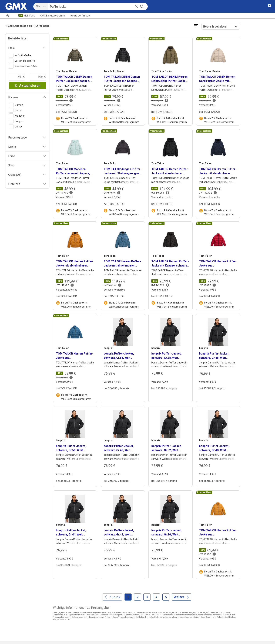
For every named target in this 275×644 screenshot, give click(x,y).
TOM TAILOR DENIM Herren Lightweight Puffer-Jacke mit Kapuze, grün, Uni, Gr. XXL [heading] (169, 79)
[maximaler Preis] (38, 77)
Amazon (81, 16)
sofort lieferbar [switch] (20, 55)
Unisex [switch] (16, 127)
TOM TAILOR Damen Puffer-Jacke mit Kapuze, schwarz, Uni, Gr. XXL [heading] (170, 264)
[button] (136, 7)
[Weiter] (182, 597)
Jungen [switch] (16, 121)
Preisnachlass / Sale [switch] (23, 66)
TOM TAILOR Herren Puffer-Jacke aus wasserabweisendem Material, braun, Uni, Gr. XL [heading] (218, 532)
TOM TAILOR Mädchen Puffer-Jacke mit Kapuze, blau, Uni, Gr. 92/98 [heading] (73, 171)
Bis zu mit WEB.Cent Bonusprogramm (76, 120)
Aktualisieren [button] (27, 85)
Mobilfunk (29, 16)
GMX (53, 16)
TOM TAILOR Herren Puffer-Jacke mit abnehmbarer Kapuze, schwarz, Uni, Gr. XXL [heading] (170, 171)
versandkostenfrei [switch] (22, 61)
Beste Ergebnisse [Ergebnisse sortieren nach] (215, 26)
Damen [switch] (16, 105)
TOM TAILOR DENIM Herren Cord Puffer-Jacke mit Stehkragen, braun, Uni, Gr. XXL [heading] (217, 79)
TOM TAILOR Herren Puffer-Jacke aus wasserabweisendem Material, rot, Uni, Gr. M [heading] (218, 264)
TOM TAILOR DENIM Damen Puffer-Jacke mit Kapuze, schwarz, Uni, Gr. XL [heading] (122, 79)
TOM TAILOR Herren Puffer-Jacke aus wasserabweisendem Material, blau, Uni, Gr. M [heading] (75, 356)
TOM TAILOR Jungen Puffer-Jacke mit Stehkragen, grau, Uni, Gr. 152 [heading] (123, 171)
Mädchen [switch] (17, 116)
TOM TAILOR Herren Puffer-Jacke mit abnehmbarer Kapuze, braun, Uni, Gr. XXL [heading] (75, 264)
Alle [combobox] (38, 6)
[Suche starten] (142, 6)
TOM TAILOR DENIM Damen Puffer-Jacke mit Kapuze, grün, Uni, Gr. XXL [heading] (74, 79)
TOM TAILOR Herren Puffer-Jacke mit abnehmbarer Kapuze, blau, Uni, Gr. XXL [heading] (218, 171)
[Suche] (94, 6)
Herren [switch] (16, 110)
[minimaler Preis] (17, 77)
